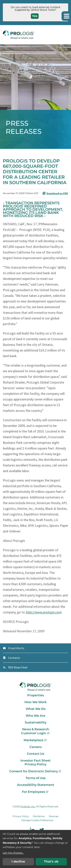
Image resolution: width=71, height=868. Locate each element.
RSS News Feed (18, 667)
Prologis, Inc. (28, 806)
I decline (18, 861)
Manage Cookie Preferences (37, 820)
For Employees (35, 792)
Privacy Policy (35, 764)
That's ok (51, 861)
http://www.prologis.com (43, 612)
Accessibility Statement (36, 785)
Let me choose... (13, 853)
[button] (66, 16)
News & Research (36, 729)
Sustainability (36, 722)
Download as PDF (55, 193)
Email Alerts (16, 648)
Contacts (14, 658)
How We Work (35, 702)
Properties (35, 695)
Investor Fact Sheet (35, 760)
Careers (36, 747)
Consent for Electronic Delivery (35, 771)
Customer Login (36, 733)
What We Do (36, 709)
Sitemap (54, 816)
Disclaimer (39, 816)
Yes (35, 16)
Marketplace (35, 740)
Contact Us (35, 754)
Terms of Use (36, 778)
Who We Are (35, 716)
